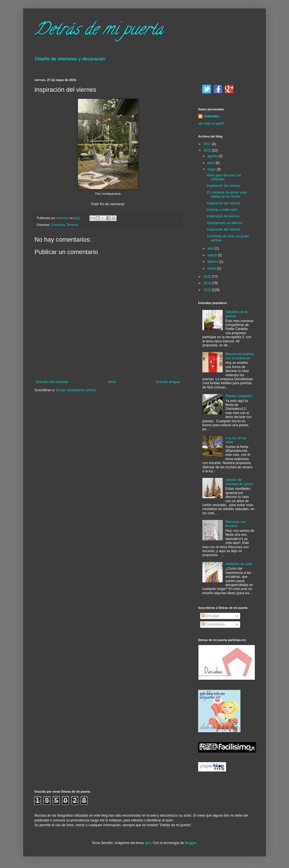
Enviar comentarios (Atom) (76, 390)
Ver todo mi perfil (211, 124)
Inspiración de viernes (223, 216)
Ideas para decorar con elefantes (224, 177)
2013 (208, 290)
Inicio (112, 382)
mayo (212, 169)
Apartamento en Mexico (225, 223)
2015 (208, 277)
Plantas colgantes (239, 396)
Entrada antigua (168, 382)
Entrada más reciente (52, 382)
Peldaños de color (239, 564)
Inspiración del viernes (223, 186)
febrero (213, 262)
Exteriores (58, 225)
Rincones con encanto (236, 524)
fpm (148, 843)
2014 (208, 283)
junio (212, 163)
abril (211, 248)
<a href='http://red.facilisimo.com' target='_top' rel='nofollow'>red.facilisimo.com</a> (227, 747)
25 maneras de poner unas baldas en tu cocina (227, 194)
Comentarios (213, 624)
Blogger (191, 843)
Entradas (210, 616)
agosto (213, 156)
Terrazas (72, 225)
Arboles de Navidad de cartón (239, 482)
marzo (213, 255)
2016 (208, 150)
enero (212, 268)
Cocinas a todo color (222, 210)
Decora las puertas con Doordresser (240, 356)
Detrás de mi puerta (99, 31)
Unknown (211, 116)
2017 (208, 144)
